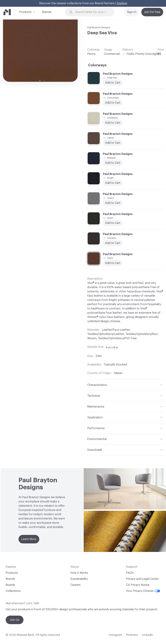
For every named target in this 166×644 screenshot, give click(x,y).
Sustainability (79, 579)
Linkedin (147, 635)
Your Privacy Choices (143, 591)
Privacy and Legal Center (142, 579)
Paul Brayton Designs (99, 27)
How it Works (79, 573)
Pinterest (132, 635)
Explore (122, 3)
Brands (47, 12)
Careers (75, 585)
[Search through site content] (92, 12)
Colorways (97, 65)
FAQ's (130, 573)
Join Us (15, 620)
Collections (13, 591)
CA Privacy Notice (138, 585)
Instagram (115, 635)
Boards (10, 585)
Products (25, 12)
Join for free (152, 12)
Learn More (29, 539)
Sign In (132, 12)
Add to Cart (113, 143)
